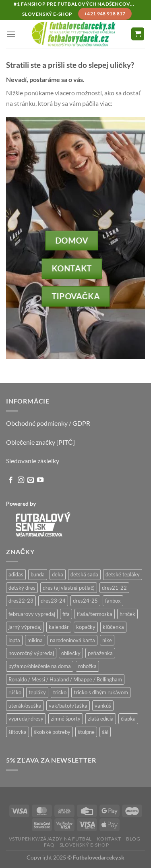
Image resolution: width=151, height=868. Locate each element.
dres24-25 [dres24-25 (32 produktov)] (85, 601)
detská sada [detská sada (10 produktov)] (84, 574)
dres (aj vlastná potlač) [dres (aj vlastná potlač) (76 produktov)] (69, 588)
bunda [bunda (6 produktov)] (38, 574)
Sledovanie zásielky (33, 461)
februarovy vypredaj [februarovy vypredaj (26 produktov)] (32, 614)
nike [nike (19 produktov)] (107, 640)
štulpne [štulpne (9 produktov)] (86, 732)
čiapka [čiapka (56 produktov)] (128, 719)
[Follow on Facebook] (11, 480)
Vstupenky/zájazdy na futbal (51, 839)
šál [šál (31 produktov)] (105, 732)
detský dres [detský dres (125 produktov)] (22, 588)
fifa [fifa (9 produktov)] (66, 614)
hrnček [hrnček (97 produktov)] (127, 614)
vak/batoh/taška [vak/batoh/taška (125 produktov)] (68, 706)
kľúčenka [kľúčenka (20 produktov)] (113, 627)
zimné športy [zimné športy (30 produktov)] (66, 719)
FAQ (49, 845)
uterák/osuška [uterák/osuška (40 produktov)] (25, 706)
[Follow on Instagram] (21, 480)
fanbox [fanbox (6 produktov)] (113, 601)
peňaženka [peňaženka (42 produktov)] (100, 653)
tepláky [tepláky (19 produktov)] (37, 692)
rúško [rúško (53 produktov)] (15, 692)
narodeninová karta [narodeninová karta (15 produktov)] (72, 640)
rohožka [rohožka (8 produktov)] (87, 666)
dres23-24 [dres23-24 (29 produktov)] (53, 601)
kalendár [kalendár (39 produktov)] (59, 627)
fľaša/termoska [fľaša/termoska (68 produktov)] (95, 614)
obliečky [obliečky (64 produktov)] (71, 653)
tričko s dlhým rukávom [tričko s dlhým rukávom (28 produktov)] (101, 692)
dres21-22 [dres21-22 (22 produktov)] (114, 588)
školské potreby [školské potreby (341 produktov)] (52, 732)
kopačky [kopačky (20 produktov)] (86, 627)
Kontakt (109, 839)
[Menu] (11, 34)
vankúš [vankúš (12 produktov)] (103, 706)
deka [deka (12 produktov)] (58, 574)
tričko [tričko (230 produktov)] (60, 692)
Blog (133, 839)
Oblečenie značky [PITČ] (40, 442)
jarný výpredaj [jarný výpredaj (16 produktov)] (25, 627)
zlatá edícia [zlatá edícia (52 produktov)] (101, 719)
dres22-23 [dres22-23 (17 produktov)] (21, 601)
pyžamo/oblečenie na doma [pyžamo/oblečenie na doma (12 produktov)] (40, 666)
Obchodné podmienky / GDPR (48, 423)
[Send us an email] (31, 480)
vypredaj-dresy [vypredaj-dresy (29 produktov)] (26, 719)
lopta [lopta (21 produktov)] (14, 640)
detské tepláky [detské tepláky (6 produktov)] (123, 574)
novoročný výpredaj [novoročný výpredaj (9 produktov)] (31, 653)
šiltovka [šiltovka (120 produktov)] (18, 732)
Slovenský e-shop (84, 845)
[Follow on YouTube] (40, 480)
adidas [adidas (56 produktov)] (16, 574)
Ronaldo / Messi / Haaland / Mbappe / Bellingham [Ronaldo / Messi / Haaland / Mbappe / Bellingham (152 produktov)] (65, 679)
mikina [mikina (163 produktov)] (35, 640)
